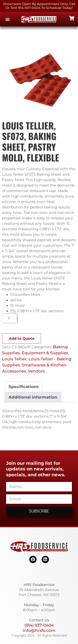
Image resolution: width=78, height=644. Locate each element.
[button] (7, 19)
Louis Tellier (14, 359)
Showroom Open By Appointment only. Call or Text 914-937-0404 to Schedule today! (39, 6)
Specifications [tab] (24, 387)
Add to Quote (22, 338)
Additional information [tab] (33, 397)
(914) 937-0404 (39, 625)
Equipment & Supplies (45, 353)
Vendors (36, 371)
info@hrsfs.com (39, 630)
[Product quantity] (9, 318)
